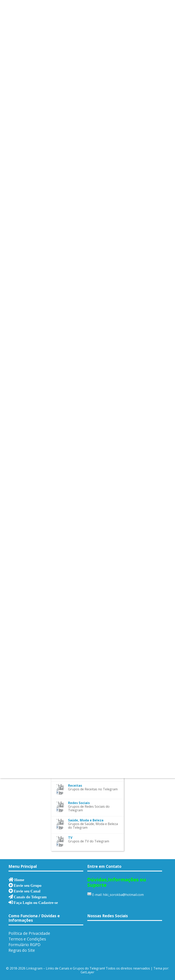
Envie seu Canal (27, 891)
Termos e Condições (27, 939)
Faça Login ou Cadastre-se (36, 902)
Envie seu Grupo (28, 885)
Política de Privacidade (29, 933)
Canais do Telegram (30, 897)
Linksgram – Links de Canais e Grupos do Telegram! (66, 968)
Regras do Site (22, 950)
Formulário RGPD (24, 945)
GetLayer (87, 972)
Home (19, 880)
